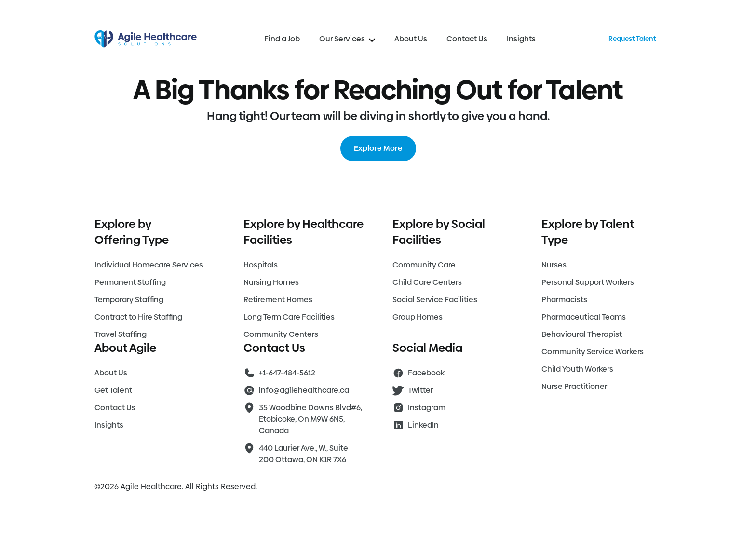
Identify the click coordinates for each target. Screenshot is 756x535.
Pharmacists (564, 300)
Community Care (424, 265)
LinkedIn (423, 425)
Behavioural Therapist (582, 334)
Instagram (427, 408)
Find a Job (282, 39)
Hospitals (261, 265)
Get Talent (113, 390)
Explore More (378, 148)
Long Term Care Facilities (289, 317)
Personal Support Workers (588, 282)
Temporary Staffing (129, 300)
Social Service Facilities (435, 300)
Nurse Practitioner (574, 386)
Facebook (426, 373)
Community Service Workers (593, 352)
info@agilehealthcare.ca (304, 390)
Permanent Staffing (130, 282)
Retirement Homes (278, 300)
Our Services (347, 39)
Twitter (420, 390)
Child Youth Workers (577, 369)
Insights (521, 39)
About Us (411, 39)
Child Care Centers (427, 282)
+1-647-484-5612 (287, 373)
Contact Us (467, 39)
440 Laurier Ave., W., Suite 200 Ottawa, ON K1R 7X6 (304, 454)
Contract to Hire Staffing (138, 317)
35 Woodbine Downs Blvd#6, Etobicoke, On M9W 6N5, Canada (310, 419)
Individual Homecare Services (149, 265)
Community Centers (281, 334)
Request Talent (632, 39)
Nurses (554, 265)
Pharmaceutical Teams (584, 317)
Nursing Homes (271, 282)
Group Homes (418, 317)
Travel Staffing (121, 334)
